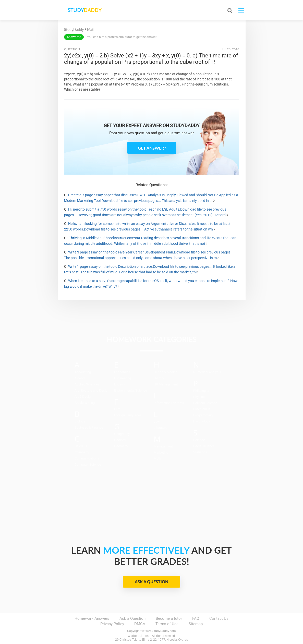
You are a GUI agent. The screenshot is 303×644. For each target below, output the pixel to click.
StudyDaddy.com (164, 631)
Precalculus (202, 409)
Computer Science (88, 464)
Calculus (81, 446)
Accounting (83, 372)
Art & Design (83, 397)
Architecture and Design (92, 390)
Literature (161, 428)
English (119, 384)
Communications (87, 458)
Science (199, 440)
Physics (199, 397)
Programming (203, 415)
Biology (80, 421)
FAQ (196, 618)
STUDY (85, 10)
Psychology (202, 421)
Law (157, 422)
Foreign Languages (128, 415)
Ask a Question (151, 582)
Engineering (123, 378)
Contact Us (219, 618)
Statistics (200, 452)
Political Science (205, 403)
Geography (122, 434)
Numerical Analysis (207, 372)
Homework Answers (92, 618)
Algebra (80, 378)
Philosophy (201, 391)
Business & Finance (89, 427)
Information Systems (169, 403)
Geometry (121, 446)
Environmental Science (131, 390)
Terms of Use (167, 624)
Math (157, 459)
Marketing (161, 452)
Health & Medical (166, 372)
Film (117, 409)
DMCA (140, 624)
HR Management (166, 384)
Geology (120, 440)
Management (163, 446)
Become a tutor (169, 618)
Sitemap (196, 624)
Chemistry (82, 452)
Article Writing (85, 403)
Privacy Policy (112, 624)
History (159, 378)
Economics (122, 372)
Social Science (204, 446)
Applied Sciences (87, 384)
